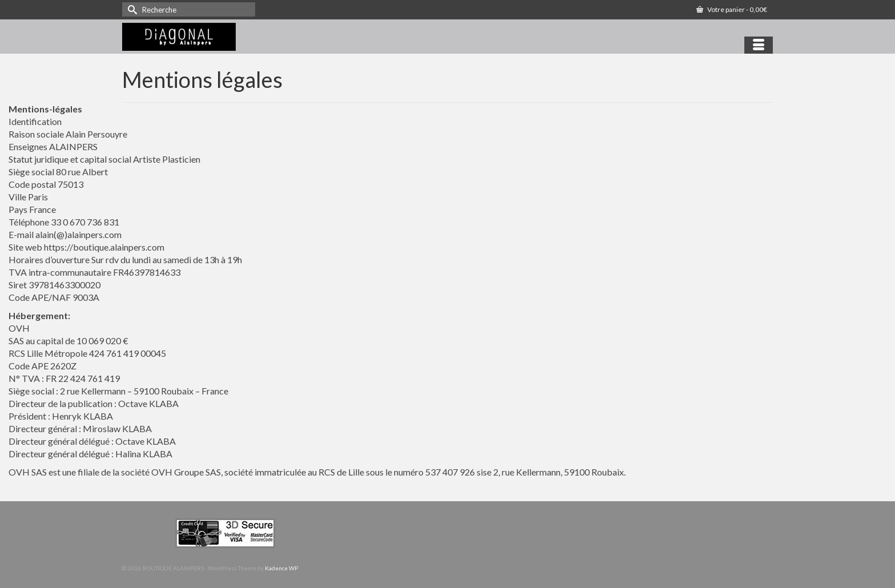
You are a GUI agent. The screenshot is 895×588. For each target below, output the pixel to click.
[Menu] (759, 45)
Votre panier (732, 9)
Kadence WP (281, 568)
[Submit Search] (131, 9)
